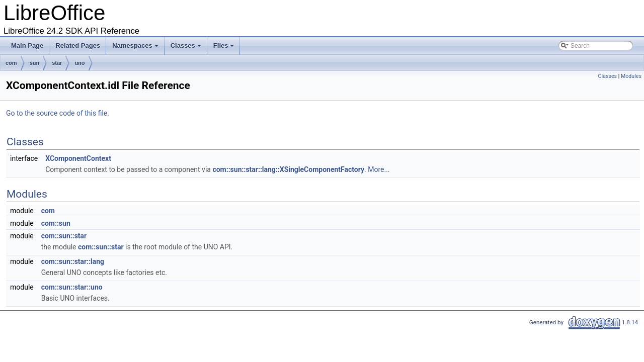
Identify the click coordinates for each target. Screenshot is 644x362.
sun (35, 63)
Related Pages (78, 46)
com (11, 63)
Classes (187, 48)
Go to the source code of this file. (58, 113)
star (57, 63)
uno (79, 63)
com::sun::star (64, 236)
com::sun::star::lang (73, 261)
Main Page (27, 46)
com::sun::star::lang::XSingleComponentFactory (288, 169)
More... (379, 169)
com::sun (56, 223)
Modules (631, 76)
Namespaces (136, 48)
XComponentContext (78, 158)
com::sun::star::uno (72, 287)
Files (225, 48)
